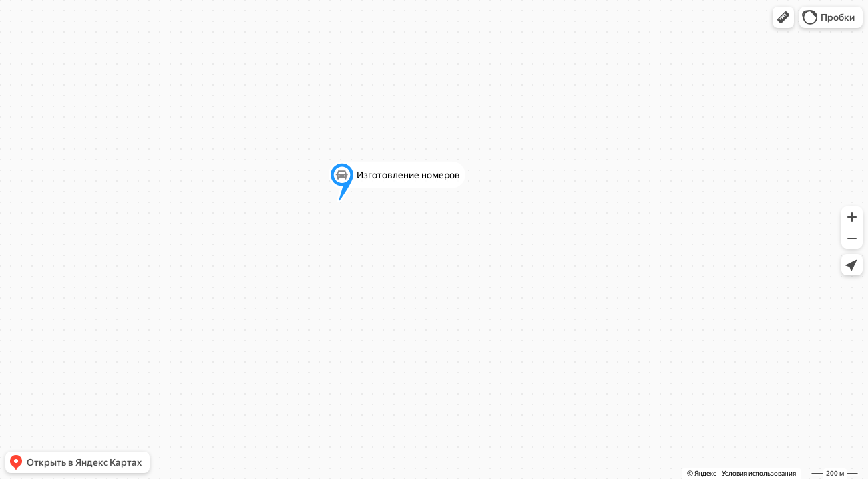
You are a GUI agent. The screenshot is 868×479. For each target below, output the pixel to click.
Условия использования (759, 473)
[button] (783, 17)
